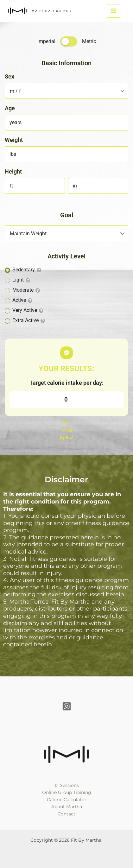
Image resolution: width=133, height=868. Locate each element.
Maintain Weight (28, 234)
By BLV (67, 437)
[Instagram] (67, 706)
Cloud (67, 430)
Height (13, 172)
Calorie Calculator (67, 800)
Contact (66, 814)
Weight (14, 140)
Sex (9, 77)
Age (10, 108)
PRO (67, 423)
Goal (67, 215)
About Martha (67, 807)
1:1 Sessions (67, 785)
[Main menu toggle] (114, 11)
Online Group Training (67, 792)
